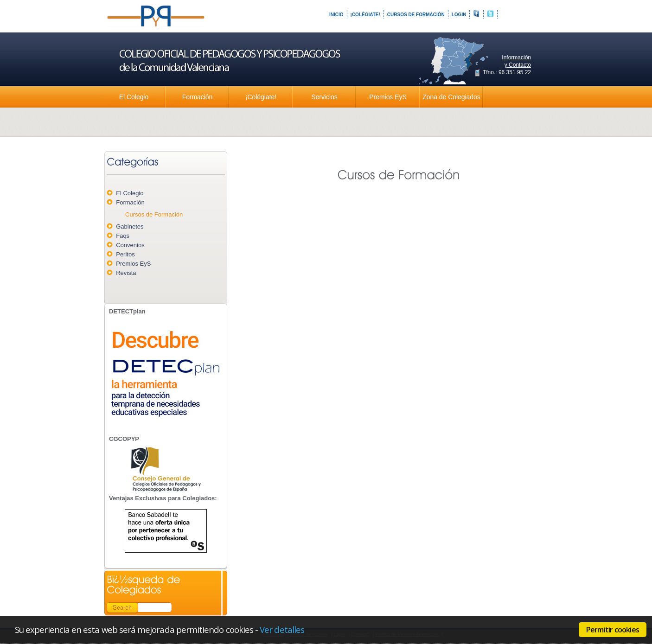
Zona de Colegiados (451, 97)
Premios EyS (388, 97)
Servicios (324, 97)
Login (459, 15)
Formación (198, 97)
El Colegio (134, 97)
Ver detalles (282, 629)
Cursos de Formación (416, 15)
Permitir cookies (613, 630)
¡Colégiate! (365, 15)
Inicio (336, 15)
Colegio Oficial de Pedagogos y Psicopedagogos (157, 23)
